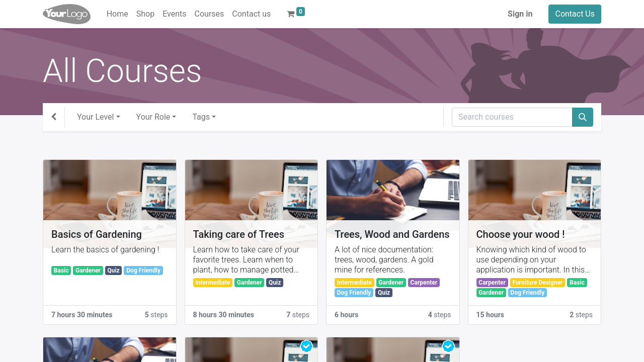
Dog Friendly (143, 270)
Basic (61, 270)
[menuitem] (117, 14)
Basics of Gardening (97, 234)
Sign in (520, 14)
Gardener (88, 270)
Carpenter (424, 283)
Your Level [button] (95, 117)
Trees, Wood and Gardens (392, 234)
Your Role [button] (153, 117)
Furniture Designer (537, 283)
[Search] (583, 117)
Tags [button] (201, 117)
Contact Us (575, 14)
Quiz (113, 270)
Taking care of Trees (239, 234)
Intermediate (213, 283)
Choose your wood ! (521, 234)
